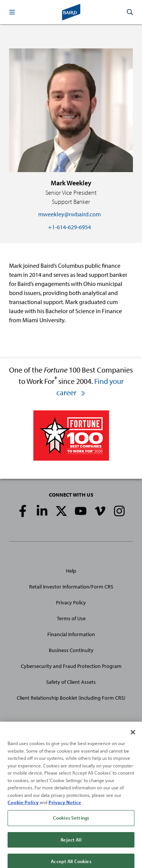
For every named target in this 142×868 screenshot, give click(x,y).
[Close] (133, 736)
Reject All (71, 843)
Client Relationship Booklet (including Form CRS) (71, 698)
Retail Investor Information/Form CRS (71, 587)
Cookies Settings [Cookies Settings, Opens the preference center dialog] (71, 821)
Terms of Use (71, 618)
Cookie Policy (23, 806)
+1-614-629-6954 (69, 227)
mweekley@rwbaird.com (69, 214)
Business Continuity (71, 650)
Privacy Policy (71, 602)
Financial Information (71, 634)
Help (71, 571)
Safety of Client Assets (71, 682)
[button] (12, 12)
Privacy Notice (65, 806)
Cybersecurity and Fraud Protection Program (71, 666)
